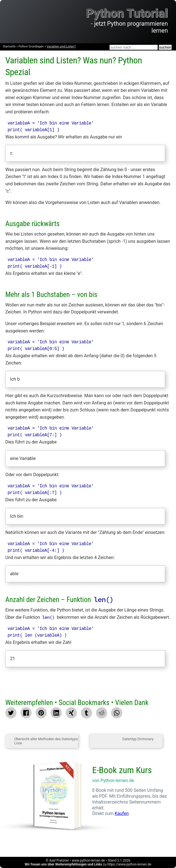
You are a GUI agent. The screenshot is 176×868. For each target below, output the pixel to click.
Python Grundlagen (31, 46)
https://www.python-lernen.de (129, 864)
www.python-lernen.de (88, 860)
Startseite (9, 46)
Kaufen (122, 813)
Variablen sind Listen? (61, 46)
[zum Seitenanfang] (84, 741)
